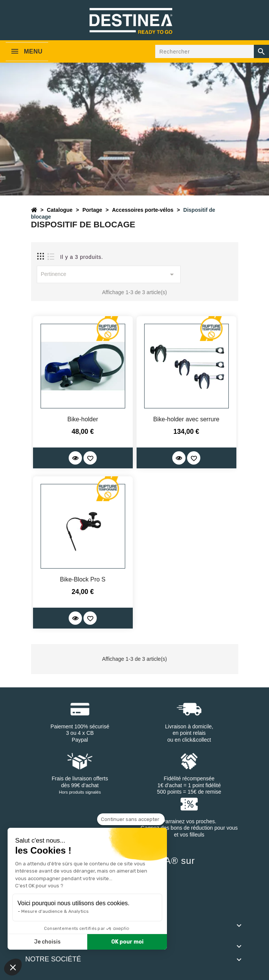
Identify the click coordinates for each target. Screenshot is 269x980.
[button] (13, 967)
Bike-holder (83, 419)
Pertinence (109, 274)
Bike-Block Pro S (83, 579)
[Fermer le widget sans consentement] (131, 819)
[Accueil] (34, 210)
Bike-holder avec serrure (186, 419)
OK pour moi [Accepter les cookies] (127, 942)
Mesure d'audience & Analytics (55, 911)
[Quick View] (75, 458)
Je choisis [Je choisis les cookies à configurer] (47, 942)
